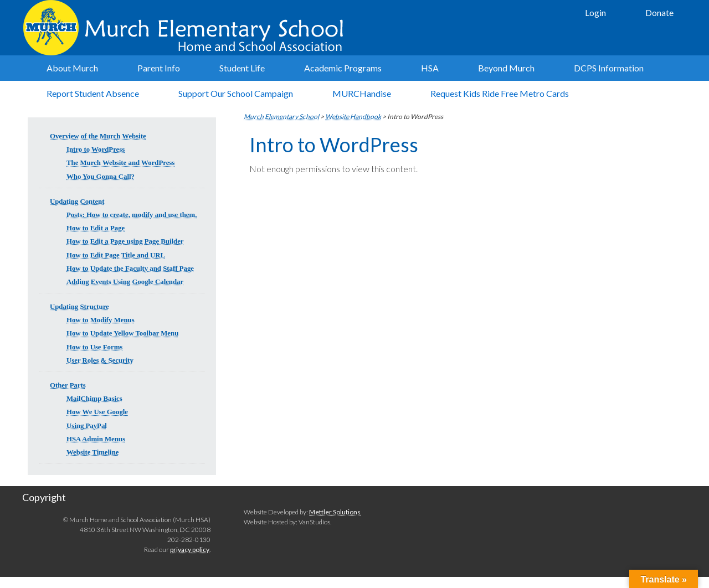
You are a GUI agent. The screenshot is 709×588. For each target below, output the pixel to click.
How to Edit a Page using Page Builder (125, 241)
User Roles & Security (100, 360)
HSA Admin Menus (96, 439)
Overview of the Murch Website (98, 136)
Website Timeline (93, 452)
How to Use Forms (94, 347)
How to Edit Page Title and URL (116, 255)
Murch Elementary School (188, 28)
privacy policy (190, 550)
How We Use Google (97, 412)
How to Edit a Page (96, 228)
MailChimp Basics (94, 399)
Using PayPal (87, 426)
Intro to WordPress (96, 149)
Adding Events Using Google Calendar (125, 282)
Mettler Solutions (335, 512)
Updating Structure (79, 307)
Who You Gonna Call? (101, 177)
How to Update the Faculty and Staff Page (130, 269)
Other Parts (68, 385)
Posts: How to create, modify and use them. (132, 215)
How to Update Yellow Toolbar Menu (122, 333)
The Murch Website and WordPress (120, 163)
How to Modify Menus (101, 320)
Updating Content (77, 202)
